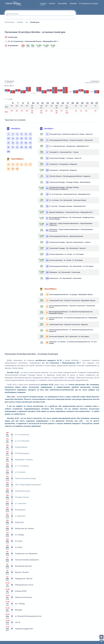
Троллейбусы (15, 159)
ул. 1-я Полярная (17, 466)
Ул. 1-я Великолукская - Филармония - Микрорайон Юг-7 (64, 146)
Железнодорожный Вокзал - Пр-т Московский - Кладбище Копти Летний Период (67, 218)
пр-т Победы (15, 604)
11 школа (14, 547)
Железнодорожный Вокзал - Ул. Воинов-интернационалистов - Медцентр (67, 331)
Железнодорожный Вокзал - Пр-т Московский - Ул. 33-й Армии (66, 266)
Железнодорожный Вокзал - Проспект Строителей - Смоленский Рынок (67, 307)
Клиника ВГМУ (16, 591)
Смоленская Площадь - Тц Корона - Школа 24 (60, 158)
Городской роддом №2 (19, 629)
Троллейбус (63, 4)
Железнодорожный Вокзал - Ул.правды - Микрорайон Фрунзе (66, 295)
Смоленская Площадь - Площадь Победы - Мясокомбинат (65, 182)
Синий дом (13, 37)
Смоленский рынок (17, 491)
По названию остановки (89, 4)
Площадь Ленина (17, 497)
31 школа (14, 541)
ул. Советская (15, 504)
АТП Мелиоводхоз (17, 453)
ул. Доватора (15, 516)
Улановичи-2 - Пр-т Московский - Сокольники (60, 278)
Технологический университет (22, 560)
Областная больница (18, 597)
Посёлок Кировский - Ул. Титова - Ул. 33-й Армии (62, 254)
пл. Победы (14, 535)
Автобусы (13, 129)
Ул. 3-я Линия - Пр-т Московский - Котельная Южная (63, 200)
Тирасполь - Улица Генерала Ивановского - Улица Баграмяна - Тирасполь (66, 224)
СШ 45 (12, 622)
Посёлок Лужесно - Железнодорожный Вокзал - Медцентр (65, 176)
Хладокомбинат (16, 447)
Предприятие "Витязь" (19, 579)
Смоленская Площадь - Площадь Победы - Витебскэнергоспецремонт (60, 188)
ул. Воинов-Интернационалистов (23, 616)
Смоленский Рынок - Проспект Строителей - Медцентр (64, 325)
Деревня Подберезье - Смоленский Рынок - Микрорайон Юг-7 (66, 212)
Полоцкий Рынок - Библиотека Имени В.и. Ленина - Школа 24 (66, 134)
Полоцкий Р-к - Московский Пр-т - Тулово (59, 152)
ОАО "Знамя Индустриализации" (23, 485)
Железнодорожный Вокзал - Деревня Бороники (61, 236)
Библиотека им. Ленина (19, 529)
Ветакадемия (15, 510)
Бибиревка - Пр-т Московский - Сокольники (60, 272)
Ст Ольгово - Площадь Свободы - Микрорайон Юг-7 (63, 206)
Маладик (13, 610)
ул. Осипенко (15, 472)
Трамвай (73, 4)
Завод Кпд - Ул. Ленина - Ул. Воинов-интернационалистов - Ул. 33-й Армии (68, 343)
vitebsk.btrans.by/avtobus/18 (61, 390)
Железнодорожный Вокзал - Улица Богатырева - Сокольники (66, 140)
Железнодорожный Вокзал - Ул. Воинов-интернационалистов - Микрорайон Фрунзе (66, 313)
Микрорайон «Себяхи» (19, 460)
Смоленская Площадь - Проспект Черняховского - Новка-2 (65, 242)
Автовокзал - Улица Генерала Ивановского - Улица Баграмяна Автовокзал (66, 230)
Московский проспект (18, 566)
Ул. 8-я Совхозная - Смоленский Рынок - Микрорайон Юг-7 (33, 41)
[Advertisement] (52, 65)
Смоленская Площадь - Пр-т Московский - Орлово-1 (63, 248)
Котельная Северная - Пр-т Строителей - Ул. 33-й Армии (64, 337)
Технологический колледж (20, 478)
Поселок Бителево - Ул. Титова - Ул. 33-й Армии (61, 260)
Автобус (52, 4)
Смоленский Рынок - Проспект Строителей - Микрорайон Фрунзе (67, 301)
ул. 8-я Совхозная (17, 435)
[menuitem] (43, 4)
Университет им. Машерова (21, 554)
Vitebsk (9, 3)
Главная (43, 4)
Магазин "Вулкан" (17, 572)
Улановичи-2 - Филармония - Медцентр (58, 164)
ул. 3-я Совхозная (17, 441)
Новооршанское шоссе (19, 585)
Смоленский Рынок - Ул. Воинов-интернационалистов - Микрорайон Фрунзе (68, 319)
